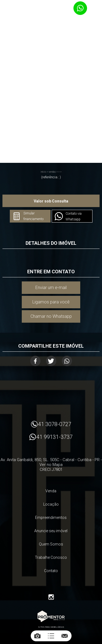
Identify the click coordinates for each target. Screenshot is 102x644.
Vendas (52, 172)
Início (43, 172)
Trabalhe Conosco (51, 557)
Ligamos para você (51, 302)
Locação (51, 504)
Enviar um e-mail (51, 288)
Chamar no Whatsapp (51, 316)
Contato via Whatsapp (74, 216)
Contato (51, 571)
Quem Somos (51, 544)
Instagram (51, 597)
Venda (51, 491)
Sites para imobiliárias (51, 627)
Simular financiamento (33, 216)
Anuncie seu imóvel (51, 531)
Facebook (35, 361)
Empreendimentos (51, 518)
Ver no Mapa (51, 465)
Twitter (51, 361)
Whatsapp (67, 361)
